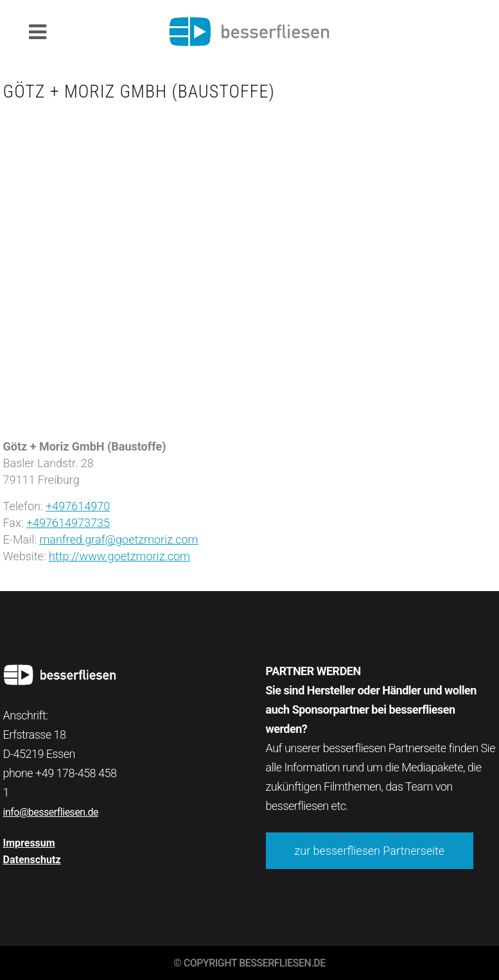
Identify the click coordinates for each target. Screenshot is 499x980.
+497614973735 (68, 523)
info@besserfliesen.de (51, 812)
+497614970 (78, 506)
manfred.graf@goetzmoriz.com (118, 539)
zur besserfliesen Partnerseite (370, 851)
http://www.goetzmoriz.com (119, 556)
